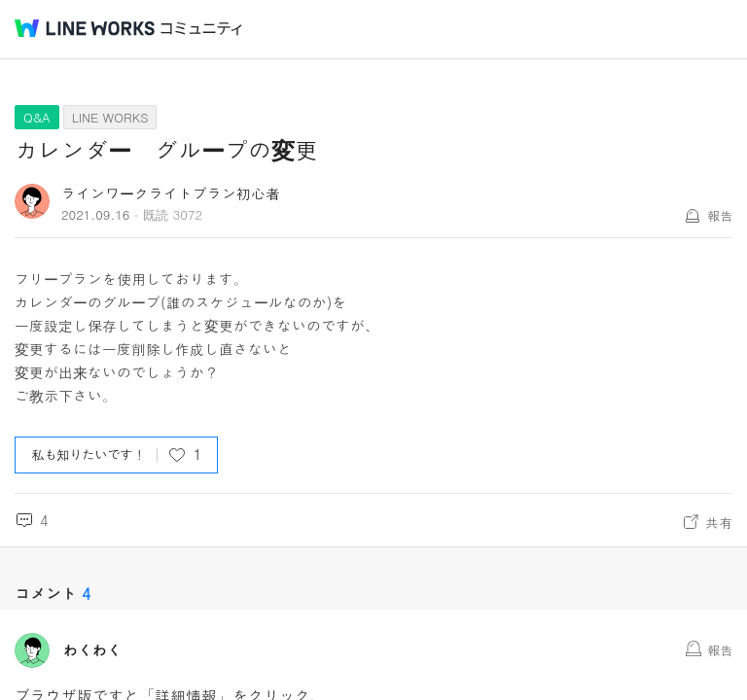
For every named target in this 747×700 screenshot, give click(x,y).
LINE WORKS (110, 117)
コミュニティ (201, 29)
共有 (719, 522)
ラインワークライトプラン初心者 (171, 193)
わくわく (92, 650)
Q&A (37, 117)
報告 (720, 215)
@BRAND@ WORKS (85, 28)
